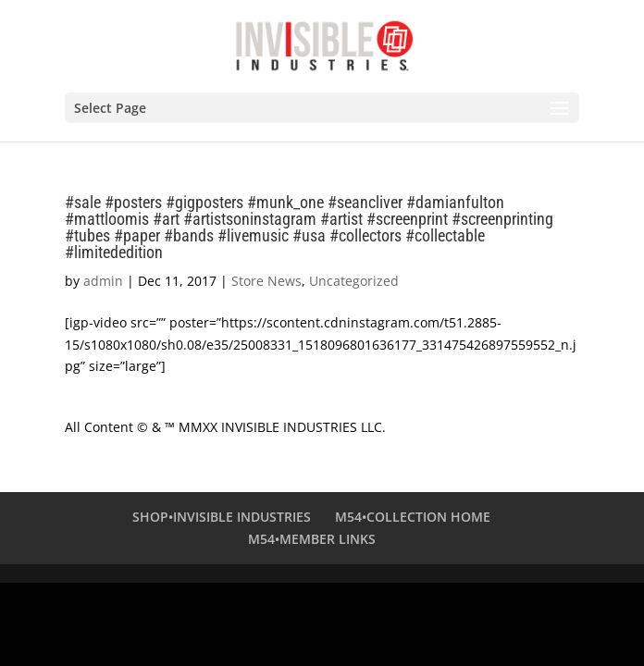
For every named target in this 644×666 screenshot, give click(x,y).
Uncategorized (354, 281)
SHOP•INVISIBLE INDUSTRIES (222, 517)
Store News (266, 281)
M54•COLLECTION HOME (413, 517)
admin (103, 281)
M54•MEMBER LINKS (312, 539)
